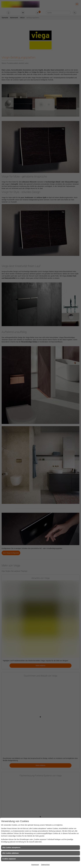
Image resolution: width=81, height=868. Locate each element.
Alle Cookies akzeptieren (11, 848)
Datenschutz (45, 865)
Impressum (35, 865)
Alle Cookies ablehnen (10, 853)
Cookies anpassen (9, 859)
